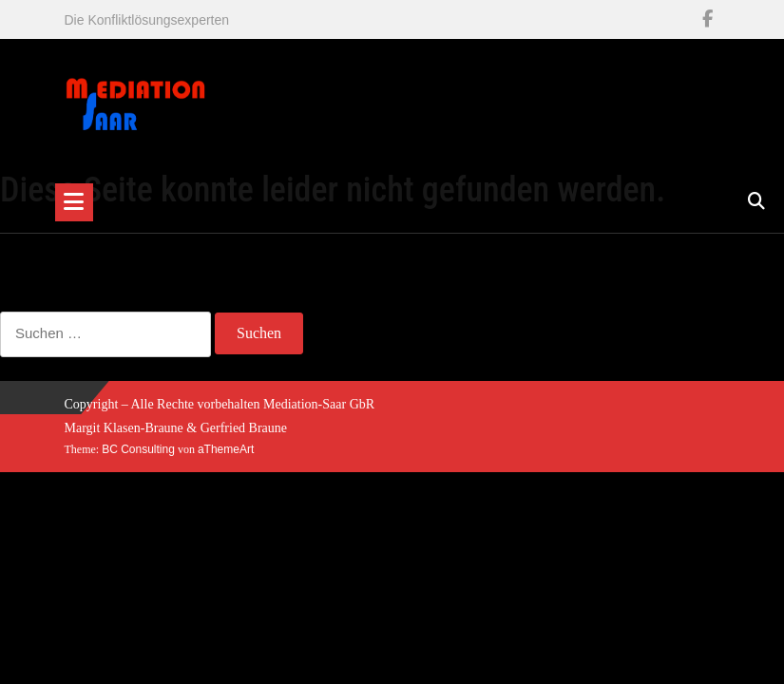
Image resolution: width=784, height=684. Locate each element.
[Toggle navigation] (74, 202)
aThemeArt (226, 449)
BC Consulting (138, 449)
